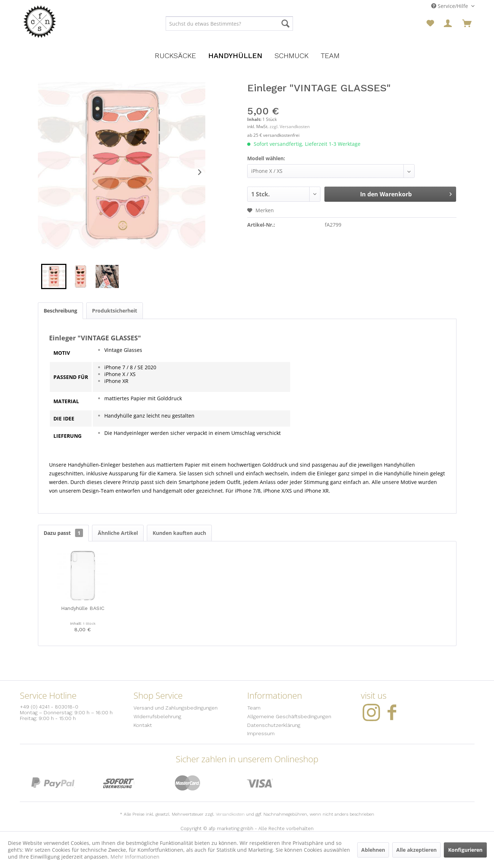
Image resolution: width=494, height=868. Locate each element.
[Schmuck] (292, 56)
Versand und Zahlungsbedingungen (176, 708)
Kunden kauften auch (179, 533)
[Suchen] (285, 23)
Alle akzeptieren (416, 850)
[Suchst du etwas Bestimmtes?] (229, 23)
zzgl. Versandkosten (290, 127)
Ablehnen (373, 850)
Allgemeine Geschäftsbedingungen (289, 716)
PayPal (53, 783)
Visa (260, 783)
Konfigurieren (465, 850)
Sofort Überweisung (119, 783)
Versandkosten (230, 814)
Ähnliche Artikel (118, 533)
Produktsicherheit (115, 311)
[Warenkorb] (467, 23)
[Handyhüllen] (235, 56)
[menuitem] (229, 23)
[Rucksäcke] (175, 56)
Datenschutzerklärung (274, 725)
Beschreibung (60, 311)
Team (254, 708)
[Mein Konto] (449, 23)
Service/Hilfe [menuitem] (450, 6)
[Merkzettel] (430, 23)
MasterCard (188, 783)
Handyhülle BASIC (83, 608)
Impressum (261, 733)
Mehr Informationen (135, 857)
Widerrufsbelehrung (157, 716)
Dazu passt (63, 533)
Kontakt (143, 725)
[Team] (330, 56)
